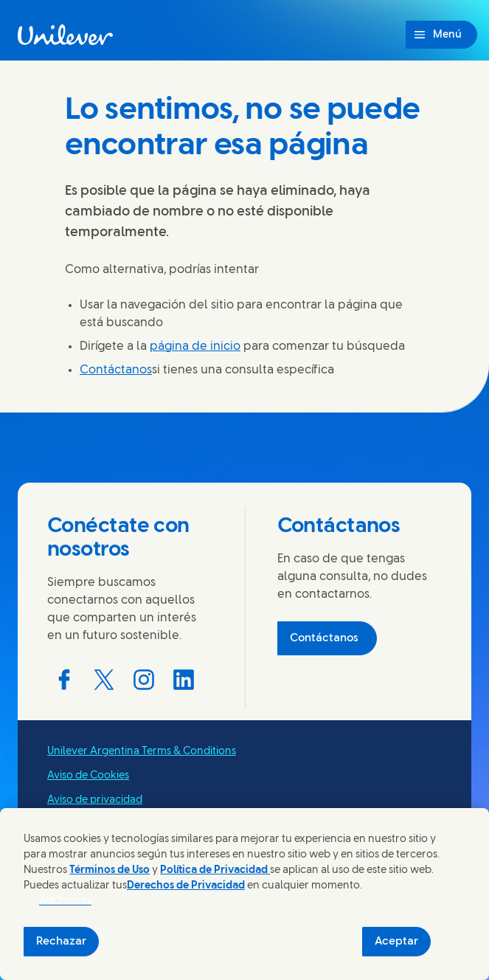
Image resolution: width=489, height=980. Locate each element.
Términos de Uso (110, 870)
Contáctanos (116, 370)
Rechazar (61, 942)
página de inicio (195, 346)
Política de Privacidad (215, 870)
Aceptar (396, 942)
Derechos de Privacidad (186, 886)
